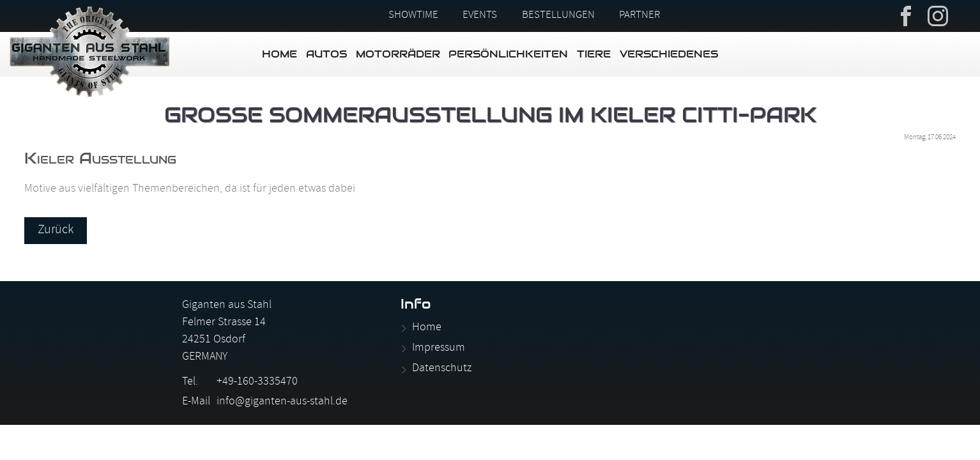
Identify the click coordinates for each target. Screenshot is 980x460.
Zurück (56, 231)
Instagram (938, 15)
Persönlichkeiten (508, 54)
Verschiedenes (669, 54)
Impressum (439, 349)
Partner (639, 16)
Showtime (413, 16)
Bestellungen (558, 16)
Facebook (906, 15)
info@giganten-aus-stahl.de (282, 402)
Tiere (594, 54)
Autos (326, 54)
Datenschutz (442, 369)
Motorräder (398, 54)
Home (279, 54)
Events (480, 16)
